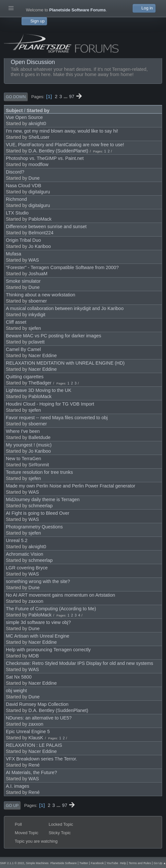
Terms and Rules (140, 863)
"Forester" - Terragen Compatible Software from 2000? (62, 267)
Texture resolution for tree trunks (39, 472)
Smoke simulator (23, 281)
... (66, 97)
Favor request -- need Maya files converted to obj (57, 418)
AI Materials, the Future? (32, 772)
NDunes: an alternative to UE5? (39, 718)
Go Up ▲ (160, 863)
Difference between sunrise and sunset (46, 227)
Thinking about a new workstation (41, 295)
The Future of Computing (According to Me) (51, 609)
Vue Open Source (24, 117)
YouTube (112, 863)
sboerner (38, 301)
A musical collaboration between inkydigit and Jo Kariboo (65, 308)
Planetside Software (64, 863)
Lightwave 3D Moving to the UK (39, 390)
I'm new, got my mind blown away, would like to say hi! (62, 131)
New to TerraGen (24, 459)
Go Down (16, 97)
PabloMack (40, 219)
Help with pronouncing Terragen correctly (48, 650)
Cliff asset (16, 322)
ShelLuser (39, 137)
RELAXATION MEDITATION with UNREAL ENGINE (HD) (65, 363)
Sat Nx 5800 (19, 677)
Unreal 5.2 (17, 540)
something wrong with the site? (38, 581)
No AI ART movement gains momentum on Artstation (60, 595)
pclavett (37, 342)
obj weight (16, 691)
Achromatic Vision (25, 554)
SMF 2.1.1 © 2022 (12, 863)
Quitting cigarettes (25, 377)
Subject (14, 110)
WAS (34, 260)
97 (72, 97)
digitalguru (39, 192)
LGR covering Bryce (27, 568)
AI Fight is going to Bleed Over (38, 513)
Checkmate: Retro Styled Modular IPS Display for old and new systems (80, 663)
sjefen (35, 328)
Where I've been (23, 431)
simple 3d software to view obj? (38, 622)
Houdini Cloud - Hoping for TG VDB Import (50, 404)
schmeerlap (41, 506)
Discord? (15, 172)
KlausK (36, 738)
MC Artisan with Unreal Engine (38, 636)
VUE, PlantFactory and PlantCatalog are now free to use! (65, 145)
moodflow (39, 164)
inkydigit (37, 315)
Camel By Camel (23, 349)
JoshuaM (38, 274)
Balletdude (40, 437)
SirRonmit (39, 465)
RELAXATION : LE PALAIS (34, 745)
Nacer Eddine (43, 356)
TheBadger (40, 383)
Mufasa (13, 254)
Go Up (12, 806)
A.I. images (18, 786)
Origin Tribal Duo (23, 240)
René (34, 765)
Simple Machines (37, 863)
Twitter (84, 863)
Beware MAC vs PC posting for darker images (54, 336)
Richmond (16, 199)
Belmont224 (41, 233)
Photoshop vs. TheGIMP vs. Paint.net (45, 158)
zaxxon (36, 601)
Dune (34, 178)
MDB (34, 656)
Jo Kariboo (40, 246)
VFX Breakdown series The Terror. (41, 759)
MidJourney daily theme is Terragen (43, 499)
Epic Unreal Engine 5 (28, 732)
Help (123, 863)
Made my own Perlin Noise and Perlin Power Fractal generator (70, 486)
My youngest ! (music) (29, 445)
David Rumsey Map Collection (37, 704)
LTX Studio (17, 213)
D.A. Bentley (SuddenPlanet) (58, 151)
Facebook (97, 863)
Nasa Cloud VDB (24, 186)
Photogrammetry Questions (34, 527)
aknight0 (37, 123)
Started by (38, 110)
